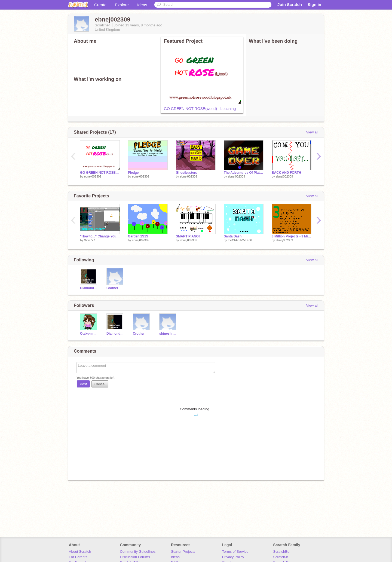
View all (312, 132)
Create (100, 5)
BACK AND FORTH (286, 173)
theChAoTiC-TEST (240, 240)
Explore (122, 5)
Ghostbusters (186, 173)
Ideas (142, 5)
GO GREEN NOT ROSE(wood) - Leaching (200, 109)
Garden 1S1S (138, 236)
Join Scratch (290, 4)
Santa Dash (233, 236)
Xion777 (90, 240)
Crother (112, 288)
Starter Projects (183, 552)
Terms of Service (235, 552)
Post (83, 384)
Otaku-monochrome (89, 334)
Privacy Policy (233, 557)
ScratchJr (281, 557)
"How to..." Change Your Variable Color (100, 236)
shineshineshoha (168, 334)
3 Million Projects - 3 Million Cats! (292, 236)
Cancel (100, 384)
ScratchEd (281, 552)
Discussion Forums (135, 557)
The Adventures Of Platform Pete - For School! (244, 173)
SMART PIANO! (188, 236)
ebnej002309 (93, 176)
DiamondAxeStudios (89, 288)
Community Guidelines (138, 552)
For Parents (78, 557)
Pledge (133, 173)
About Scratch (80, 552)
